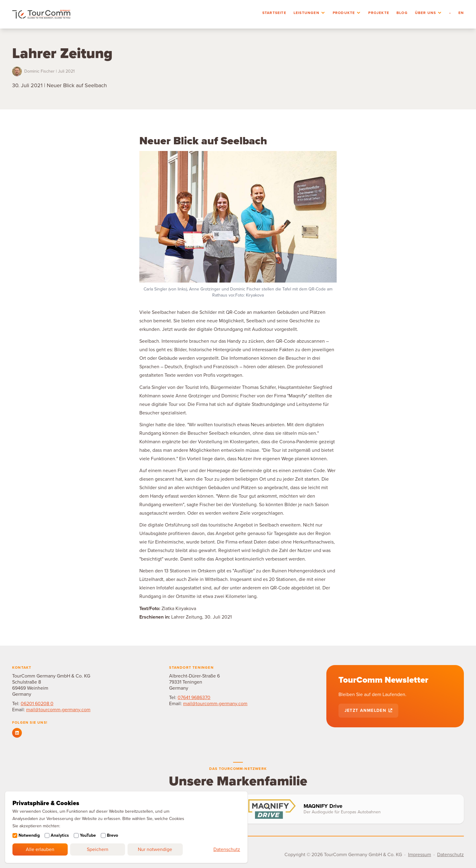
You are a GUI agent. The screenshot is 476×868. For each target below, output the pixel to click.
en (461, 13)
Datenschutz (227, 849)
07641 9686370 (194, 698)
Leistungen (306, 13)
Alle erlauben (40, 849)
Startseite (274, 13)
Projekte (379, 13)
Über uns (426, 13)
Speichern (98, 849)
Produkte (344, 13)
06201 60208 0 (37, 704)
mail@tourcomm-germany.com (58, 710)
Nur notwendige (155, 849)
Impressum (420, 855)
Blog (402, 13)
